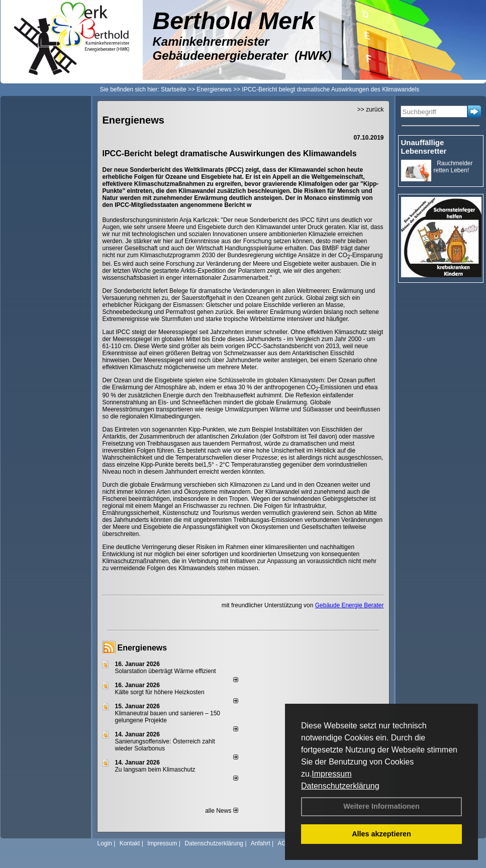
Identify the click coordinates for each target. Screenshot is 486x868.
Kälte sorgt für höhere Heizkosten (161, 692)
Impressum (331, 774)
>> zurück (371, 110)
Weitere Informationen (381, 806)
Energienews (142, 648)
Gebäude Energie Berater (350, 605)
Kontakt (130, 843)
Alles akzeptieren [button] (381, 834)
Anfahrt (261, 843)
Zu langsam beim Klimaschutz (155, 770)
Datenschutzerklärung (340, 786)
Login (105, 843)
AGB (284, 843)
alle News (221, 811)
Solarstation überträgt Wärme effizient (166, 671)
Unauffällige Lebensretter (424, 147)
